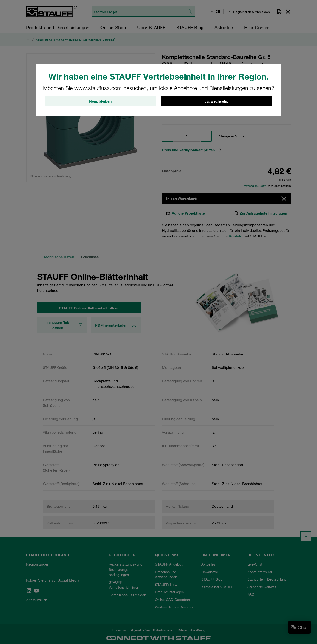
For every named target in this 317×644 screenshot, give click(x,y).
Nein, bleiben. (101, 101)
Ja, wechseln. (216, 101)
